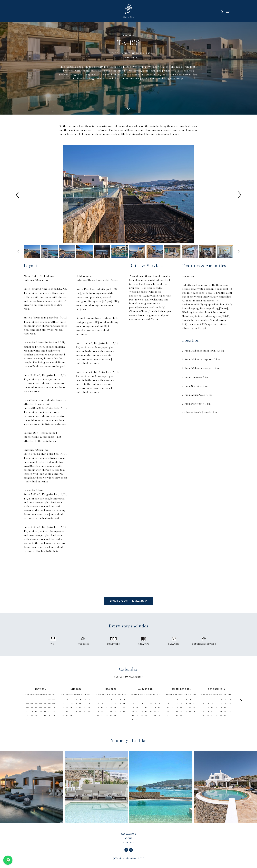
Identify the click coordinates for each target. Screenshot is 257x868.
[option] (128, 195)
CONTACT (129, 843)
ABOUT (128, 839)
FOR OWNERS (128, 835)
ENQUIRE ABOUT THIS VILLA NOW (128, 601)
